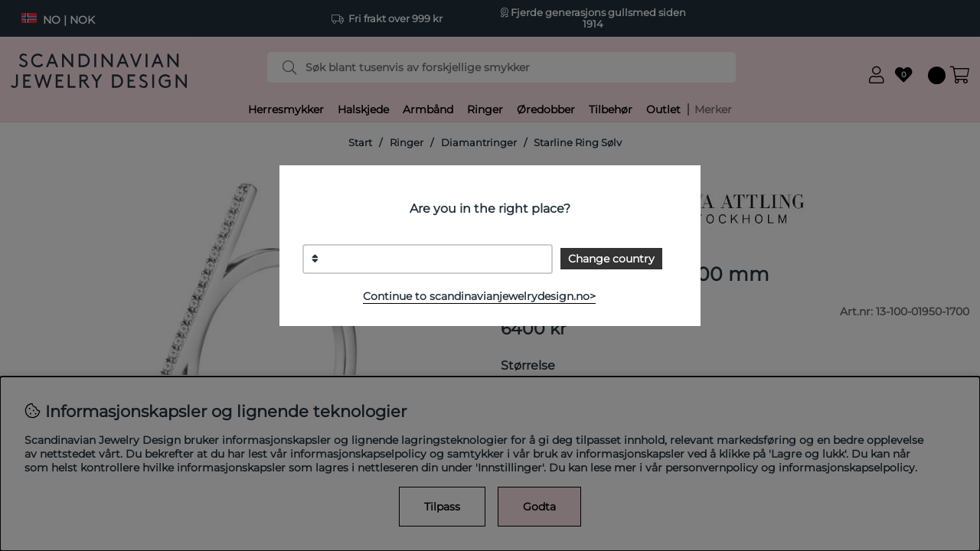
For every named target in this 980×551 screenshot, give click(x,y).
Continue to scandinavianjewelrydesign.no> (479, 296)
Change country (611, 259)
